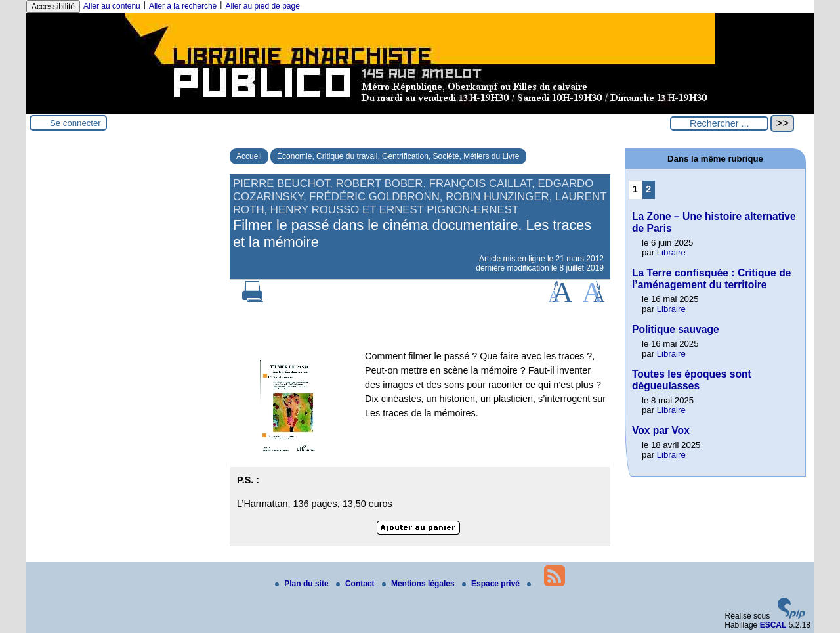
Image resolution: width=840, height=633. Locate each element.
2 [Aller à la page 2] (648, 189)
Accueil (249, 156)
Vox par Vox (661, 430)
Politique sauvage (676, 329)
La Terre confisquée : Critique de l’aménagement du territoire (711, 279)
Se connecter (75, 123)
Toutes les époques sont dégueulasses (692, 380)
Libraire (671, 252)
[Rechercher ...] (719, 123)
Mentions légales (419, 584)
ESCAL (773, 625)
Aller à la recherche (183, 6)
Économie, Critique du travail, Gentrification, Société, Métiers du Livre (398, 156)
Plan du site (303, 584)
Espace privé (492, 584)
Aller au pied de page (262, 6)
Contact (356, 584)
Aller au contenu (112, 6)
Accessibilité (53, 7)
